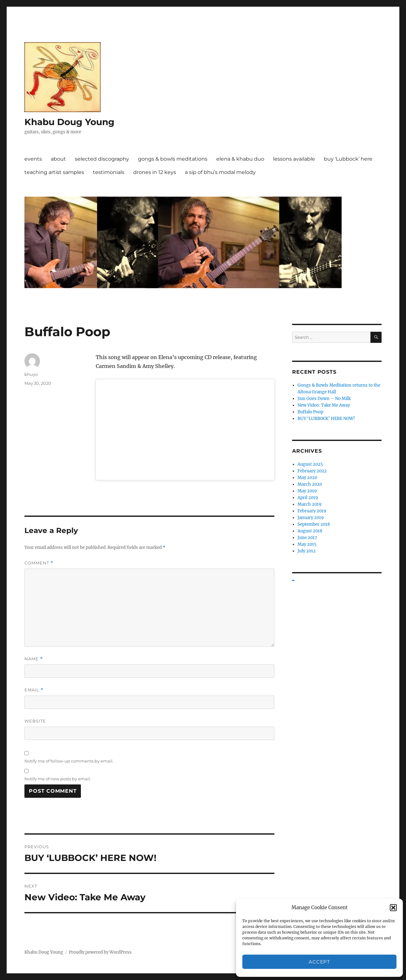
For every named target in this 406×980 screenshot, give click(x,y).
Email (34, 690)
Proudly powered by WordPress (100, 952)
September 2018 (314, 524)
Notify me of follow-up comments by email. (69, 761)
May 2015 (307, 544)
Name (34, 659)
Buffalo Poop (310, 412)
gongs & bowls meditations (173, 159)
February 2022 (312, 471)
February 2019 (312, 511)
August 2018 (310, 531)
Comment (39, 563)
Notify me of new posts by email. (58, 779)
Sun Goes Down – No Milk (324, 399)
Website (35, 721)
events (33, 159)
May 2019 (307, 491)
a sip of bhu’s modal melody (220, 172)
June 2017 (307, 538)
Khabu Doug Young (69, 122)
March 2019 (310, 504)
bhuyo (31, 374)
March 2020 (310, 484)
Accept (319, 962)
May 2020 (307, 478)
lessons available (294, 159)
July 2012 (307, 551)
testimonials (109, 172)
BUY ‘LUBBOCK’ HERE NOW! (326, 419)
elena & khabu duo (240, 159)
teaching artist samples (54, 172)
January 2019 (311, 518)
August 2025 (310, 464)
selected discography (102, 159)
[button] (393, 908)
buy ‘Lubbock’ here (348, 159)
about (58, 159)
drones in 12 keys (155, 172)
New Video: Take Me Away (324, 405)
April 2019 (308, 498)
